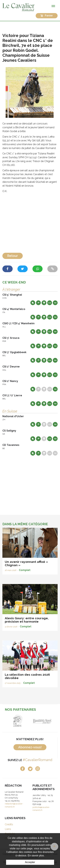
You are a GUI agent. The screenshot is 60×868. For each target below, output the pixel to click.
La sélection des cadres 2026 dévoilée (27, 676)
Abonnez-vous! (30, 747)
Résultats (44, 303)
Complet (25, 570)
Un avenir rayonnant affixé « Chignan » (26, 563)
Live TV (55, 303)
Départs (38, 303)
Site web (33, 303)
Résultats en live (50, 303)
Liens (8, 829)
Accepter (30, 862)
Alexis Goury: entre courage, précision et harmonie (27, 620)
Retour (13, 256)
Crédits (9, 824)
